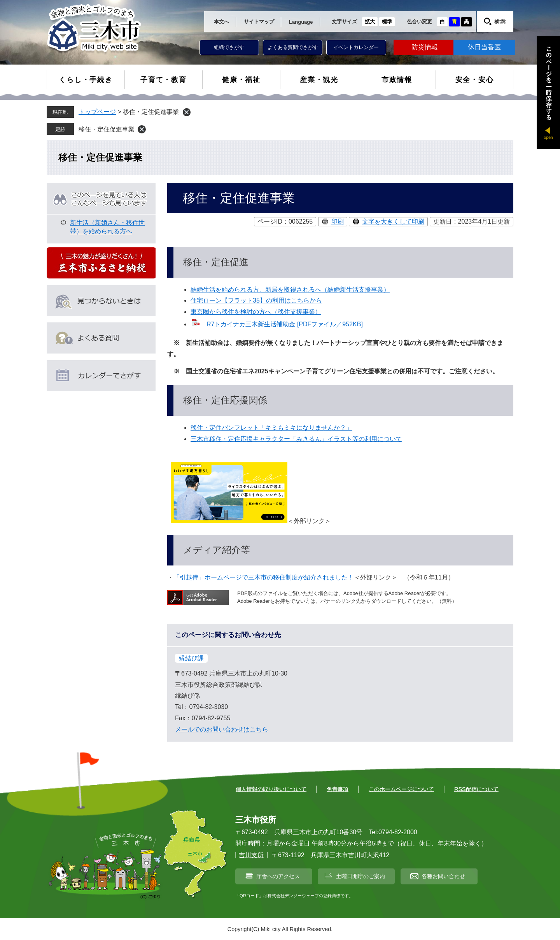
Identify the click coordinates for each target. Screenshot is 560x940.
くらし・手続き (86, 80)
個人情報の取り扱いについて (271, 789)
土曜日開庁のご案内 (360, 876)
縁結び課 (191, 658)
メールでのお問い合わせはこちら (222, 729)
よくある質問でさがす (293, 47)
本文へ (221, 22)
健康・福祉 (241, 80)
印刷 (338, 221)
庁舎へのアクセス (278, 876)
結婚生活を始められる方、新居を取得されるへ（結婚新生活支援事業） (290, 290)
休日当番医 (484, 47)
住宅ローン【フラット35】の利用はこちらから (256, 300)
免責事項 (338, 789)
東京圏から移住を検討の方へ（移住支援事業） (256, 312)
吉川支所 (251, 855)
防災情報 (425, 47)
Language (301, 22)
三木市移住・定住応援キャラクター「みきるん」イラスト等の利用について (296, 439)
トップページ (97, 112)
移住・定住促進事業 (107, 129)
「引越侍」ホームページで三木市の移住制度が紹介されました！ (264, 577)
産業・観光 (319, 80)
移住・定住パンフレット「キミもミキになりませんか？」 (271, 428)
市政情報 (397, 80)
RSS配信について (476, 789)
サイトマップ (259, 22)
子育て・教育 (164, 80)
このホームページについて (401, 789)
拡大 (370, 22)
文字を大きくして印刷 (393, 221)
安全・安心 (475, 80)
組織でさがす (229, 47)
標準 (387, 22)
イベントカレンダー (356, 47)
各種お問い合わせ (443, 876)
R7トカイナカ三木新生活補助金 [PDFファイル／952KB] (285, 324)
